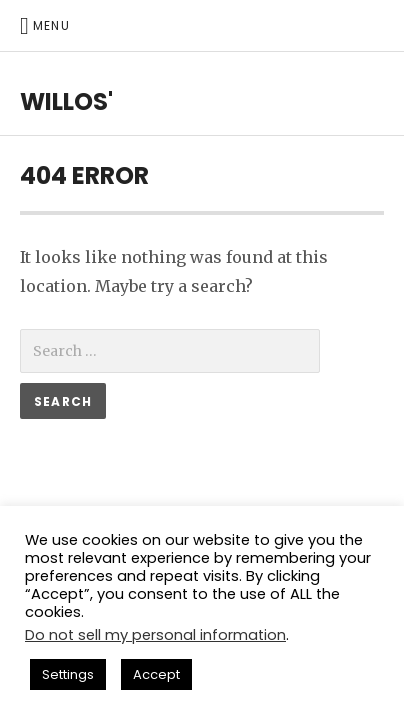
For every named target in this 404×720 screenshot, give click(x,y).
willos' (66, 101)
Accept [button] (156, 674)
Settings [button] (68, 674)
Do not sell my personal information (155, 635)
